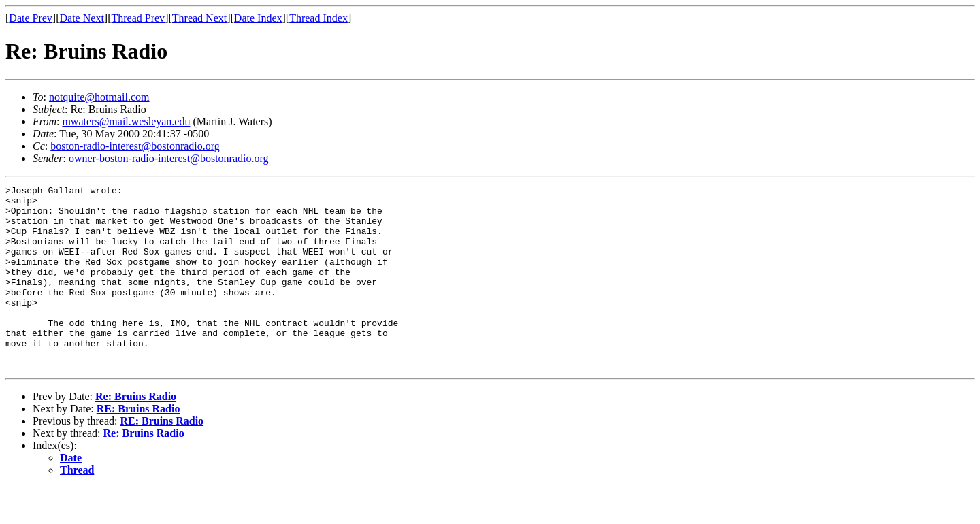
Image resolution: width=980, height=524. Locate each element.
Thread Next (199, 18)
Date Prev (31, 18)
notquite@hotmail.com (99, 97)
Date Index (258, 18)
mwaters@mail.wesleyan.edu (126, 121)
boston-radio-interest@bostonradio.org (135, 146)
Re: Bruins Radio (136, 433)
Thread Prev (138, 18)
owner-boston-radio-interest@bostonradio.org (169, 158)
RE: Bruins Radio (138, 445)
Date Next (82, 18)
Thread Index (318, 18)
